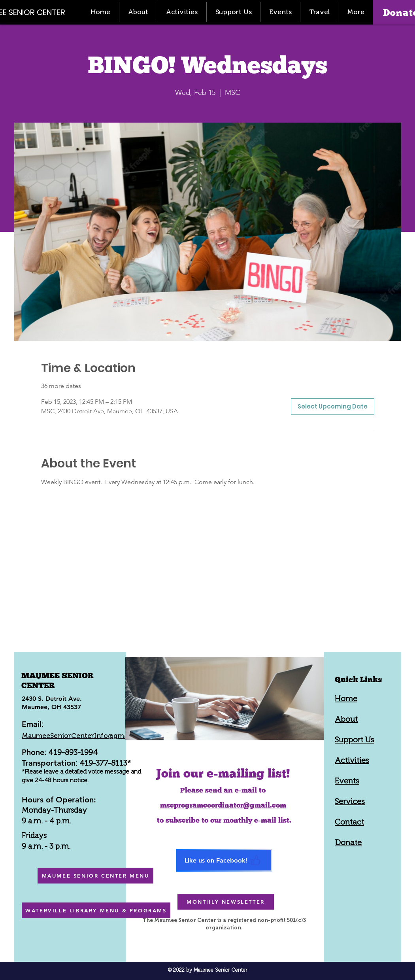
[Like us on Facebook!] (224, 860)
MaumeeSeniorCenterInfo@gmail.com (85, 736)
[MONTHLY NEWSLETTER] (226, 902)
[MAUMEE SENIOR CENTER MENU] (95, 876)
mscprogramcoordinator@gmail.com (223, 805)
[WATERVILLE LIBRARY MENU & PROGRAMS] (96, 910)
